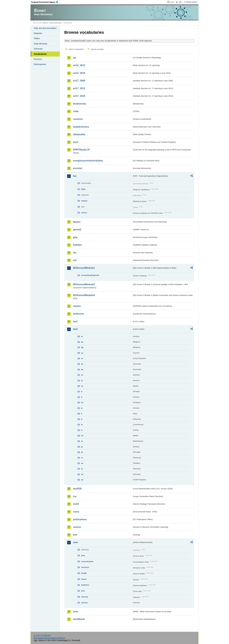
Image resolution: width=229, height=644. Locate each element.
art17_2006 (79, 81)
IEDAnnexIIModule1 (84, 268)
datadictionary (81, 127)
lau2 (75, 329)
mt (82, 436)
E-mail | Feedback (42, 635)
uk (82, 480)
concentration (87, 561)
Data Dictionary (55, 23)
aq (74, 58)
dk (82, 370)
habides (77, 245)
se (82, 463)
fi (82, 392)
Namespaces (40, 64)
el (82, 380)
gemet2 (77, 230)
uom (76, 542)
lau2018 (77, 489)
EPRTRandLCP (81, 150)
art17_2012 (79, 88)
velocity (85, 597)
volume (84, 603)
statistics (85, 585)
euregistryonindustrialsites (88, 161)
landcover (79, 314)
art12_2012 (79, 65)
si (82, 469)
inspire (77, 306)
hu (82, 402)
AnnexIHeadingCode (90, 275)
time (83, 591)
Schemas (38, 49)
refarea (84, 201)
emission (85, 567)
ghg (75, 237)
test (75, 535)
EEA (46, 2)
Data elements (41, 44)
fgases (77, 222)
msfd (76, 504)
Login (172, 2)
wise (76, 612)
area (83, 555)
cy (82, 353)
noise (76, 512)
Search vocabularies (76, 49)
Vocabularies (40, 54)
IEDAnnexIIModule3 (84, 284)
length (84, 573)
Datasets (38, 33)
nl (82, 441)
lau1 (75, 321)
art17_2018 (79, 96)
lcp (75, 496)
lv (82, 430)
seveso (77, 527)
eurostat (78, 168)
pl (82, 447)
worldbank (79, 619)
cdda (76, 111)
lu (82, 425)
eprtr (76, 142)
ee (82, 375)
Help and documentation (45, 28)
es (82, 386)
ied (75, 260)
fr (82, 397)
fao (75, 176)
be (82, 342)
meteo (84, 579)
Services (38, 59)
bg (82, 347)
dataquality (79, 134)
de (82, 364)
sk (82, 474)
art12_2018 (79, 73)
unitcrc (84, 213)
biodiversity (80, 104)
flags (83, 189)
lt (82, 419)
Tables (37, 38)
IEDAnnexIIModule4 (84, 295)
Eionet (45, 23)
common (78, 119)
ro (82, 458)
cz (82, 358)
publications (80, 519)
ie (82, 408)
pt (82, 452)
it (82, 414)
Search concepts (97, 49)
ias (75, 253)
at (82, 336)
